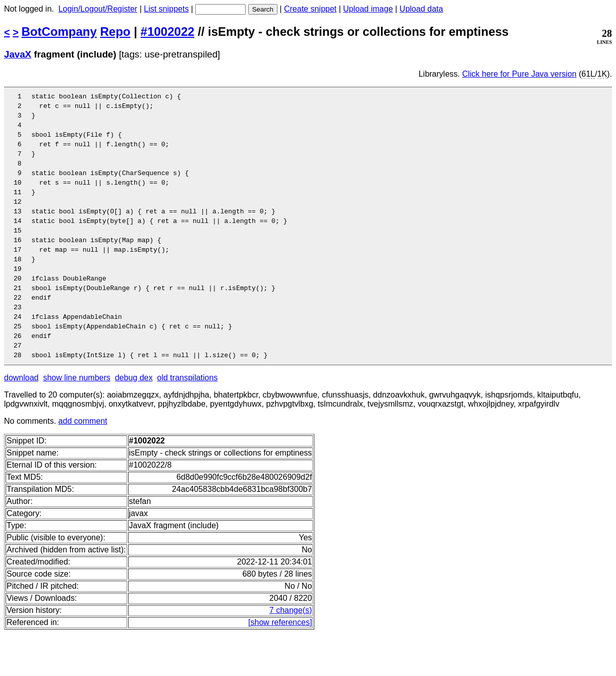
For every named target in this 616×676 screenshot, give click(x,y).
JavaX (18, 54)
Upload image (368, 9)
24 (21, 353)
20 (21, 308)
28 (21, 397)
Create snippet (310, 9)
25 (21, 364)
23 (21, 342)
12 (21, 219)
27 (21, 386)
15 (21, 253)
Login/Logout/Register (98, 9)
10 (21, 197)
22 (21, 330)
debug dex (134, 420)
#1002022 (168, 32)
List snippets (166, 9)
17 (21, 275)
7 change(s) (291, 653)
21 (21, 319)
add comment (83, 463)
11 (21, 208)
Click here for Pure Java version (519, 74)
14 (21, 242)
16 (21, 264)
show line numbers (76, 420)
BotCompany (59, 32)
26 (21, 375)
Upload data (421, 9)
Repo (116, 32)
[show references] (280, 665)
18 (21, 286)
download (21, 420)
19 (21, 297)
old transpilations (187, 420)
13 (21, 231)
